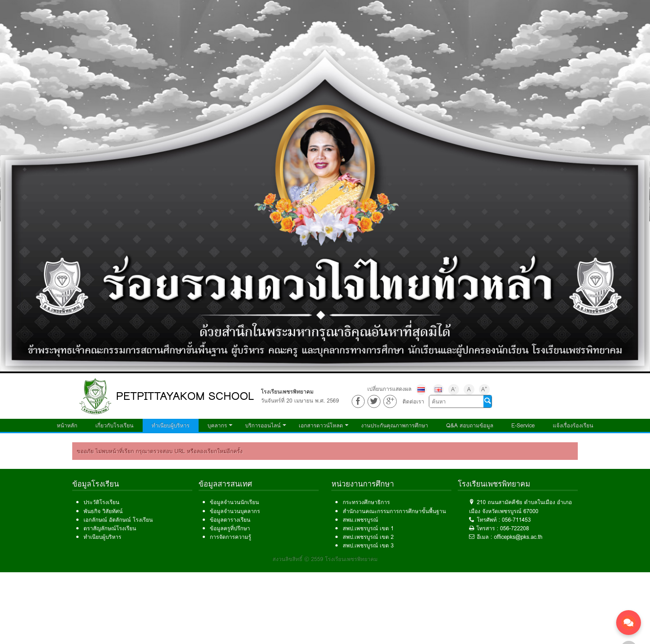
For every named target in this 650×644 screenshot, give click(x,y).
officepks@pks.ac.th (518, 537)
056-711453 (516, 520)
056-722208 (515, 528)
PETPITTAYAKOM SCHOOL (185, 396)
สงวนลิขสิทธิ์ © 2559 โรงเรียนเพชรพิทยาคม (325, 559)
